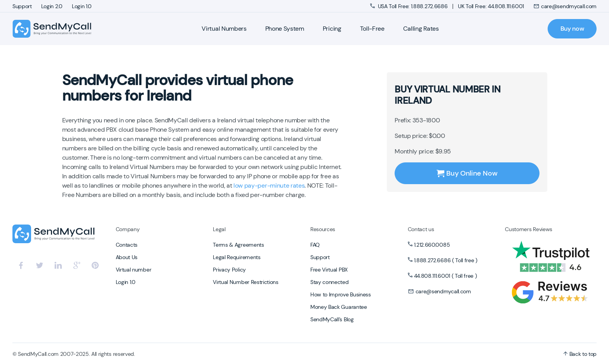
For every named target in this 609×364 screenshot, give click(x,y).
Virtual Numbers (224, 29)
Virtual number (134, 270)
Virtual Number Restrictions (245, 282)
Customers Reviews (529, 229)
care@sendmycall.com (565, 6)
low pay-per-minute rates (269, 185)
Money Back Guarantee (339, 307)
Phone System (285, 29)
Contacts (127, 245)
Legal (219, 229)
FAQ (315, 245)
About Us (127, 257)
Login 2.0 (52, 6)
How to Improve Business (341, 294)
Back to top (580, 354)
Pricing (332, 29)
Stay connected (330, 282)
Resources (323, 229)
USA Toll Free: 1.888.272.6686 (410, 6)
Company (128, 229)
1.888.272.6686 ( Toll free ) (446, 260)
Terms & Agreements (238, 245)
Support (22, 6)
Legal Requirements (237, 257)
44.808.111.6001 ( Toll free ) (445, 276)
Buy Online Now (467, 173)
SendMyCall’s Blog (332, 319)
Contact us (421, 229)
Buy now (572, 29)
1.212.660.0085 (432, 245)
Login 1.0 (82, 6)
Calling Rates (421, 29)
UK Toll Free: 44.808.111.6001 (491, 6)
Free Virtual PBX (329, 270)
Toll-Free (372, 29)
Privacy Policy (229, 270)
